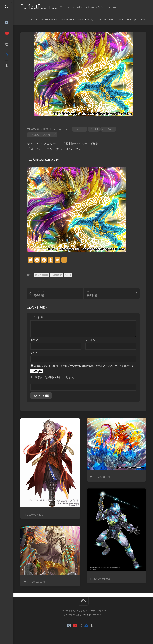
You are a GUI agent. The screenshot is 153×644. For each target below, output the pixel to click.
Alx (101, 616)
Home (34, 20)
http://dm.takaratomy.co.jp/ (45, 160)
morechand (63, 130)
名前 (34, 341)
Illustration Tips (128, 20)
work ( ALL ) (109, 130)
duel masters (42, 275)
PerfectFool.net (39, 7)
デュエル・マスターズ (42, 136)
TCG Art (94, 130)
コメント (37, 318)
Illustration (84, 20)
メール (90, 341)
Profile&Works (49, 20)
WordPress (82, 616)
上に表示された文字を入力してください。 (53, 378)
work (68, 275)
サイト (34, 353)
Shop (143, 20)
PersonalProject (107, 20)
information (68, 20)
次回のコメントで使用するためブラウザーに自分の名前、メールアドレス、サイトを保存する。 (85, 366)
